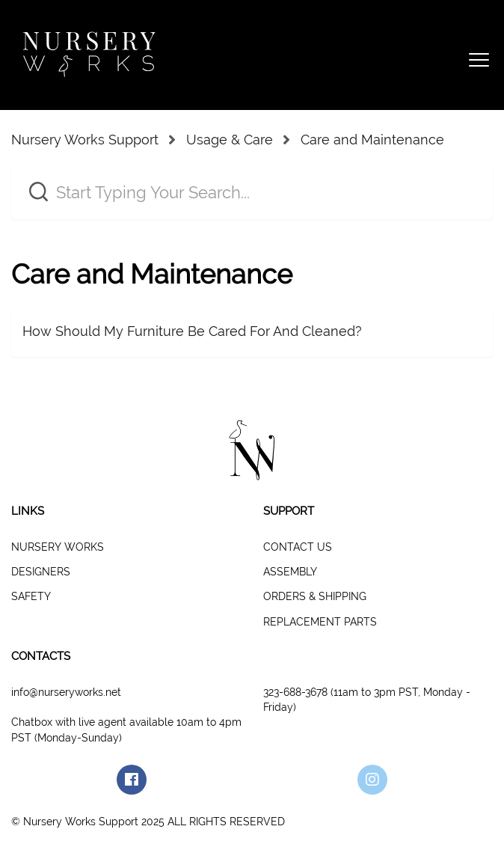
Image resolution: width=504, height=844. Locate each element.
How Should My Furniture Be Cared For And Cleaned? (192, 331)
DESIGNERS (41, 572)
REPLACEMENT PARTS (320, 622)
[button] (477, 55)
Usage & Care (230, 140)
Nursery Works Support (85, 140)
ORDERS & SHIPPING (315, 596)
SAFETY (31, 596)
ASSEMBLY (290, 572)
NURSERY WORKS (58, 547)
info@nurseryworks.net (66, 692)
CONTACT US (298, 547)
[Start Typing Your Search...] (252, 192)
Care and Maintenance (372, 140)
